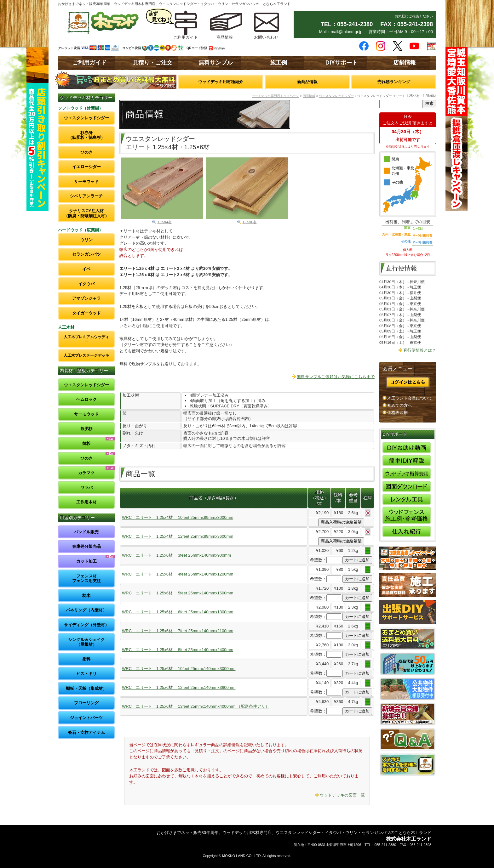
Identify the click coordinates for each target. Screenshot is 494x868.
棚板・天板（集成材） (86, 688)
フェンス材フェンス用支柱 (86, 579)
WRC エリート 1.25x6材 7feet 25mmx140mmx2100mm (178, 631)
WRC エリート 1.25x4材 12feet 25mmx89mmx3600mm (178, 536)
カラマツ (86, 473)
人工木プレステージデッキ (86, 355)
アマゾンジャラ (86, 298)
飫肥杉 (86, 429)
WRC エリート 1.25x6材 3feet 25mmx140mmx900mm (176, 555)
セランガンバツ (86, 254)
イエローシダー (86, 167)
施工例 (279, 63)
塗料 (86, 659)
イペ (86, 269)
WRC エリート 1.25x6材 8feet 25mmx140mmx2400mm (178, 650)
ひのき (86, 152)
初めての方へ (399, 405)
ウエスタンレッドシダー (86, 118)
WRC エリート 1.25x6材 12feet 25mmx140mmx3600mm (179, 687)
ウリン (86, 240)
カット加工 (86, 561)
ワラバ (86, 488)
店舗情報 (405, 63)
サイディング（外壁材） (86, 625)
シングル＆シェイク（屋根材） (86, 642)
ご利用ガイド (89, 63)
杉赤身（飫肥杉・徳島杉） (86, 135)
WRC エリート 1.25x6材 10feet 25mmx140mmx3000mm (179, 669)
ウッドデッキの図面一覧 (342, 795)
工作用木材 (86, 502)
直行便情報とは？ (420, 350)
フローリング (86, 703)
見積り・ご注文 (152, 63)
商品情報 (309, 96)
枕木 (86, 596)
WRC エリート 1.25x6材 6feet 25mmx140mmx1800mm (178, 612)
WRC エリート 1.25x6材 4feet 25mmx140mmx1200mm (178, 574)
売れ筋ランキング (394, 82)
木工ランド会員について (410, 398)
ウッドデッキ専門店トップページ (275, 96)
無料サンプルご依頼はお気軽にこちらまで (336, 377)
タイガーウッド (86, 313)
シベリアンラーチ (86, 196)
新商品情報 (307, 82)
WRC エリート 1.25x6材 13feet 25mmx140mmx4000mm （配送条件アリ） (196, 706)
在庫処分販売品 (86, 546)
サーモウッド (86, 182)
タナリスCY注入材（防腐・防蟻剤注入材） (86, 213)
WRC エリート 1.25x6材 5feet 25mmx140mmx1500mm (178, 593)
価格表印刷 (397, 413)
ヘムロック (86, 399)
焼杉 (86, 443)
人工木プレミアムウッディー (86, 339)
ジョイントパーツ (86, 718)
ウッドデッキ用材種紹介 (221, 82)
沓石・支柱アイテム (86, 732)
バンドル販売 (86, 532)
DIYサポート (342, 63)
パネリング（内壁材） (86, 610)
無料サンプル (215, 63)
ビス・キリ (86, 674)
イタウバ (86, 284)
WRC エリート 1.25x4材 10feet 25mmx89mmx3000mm (178, 517)
